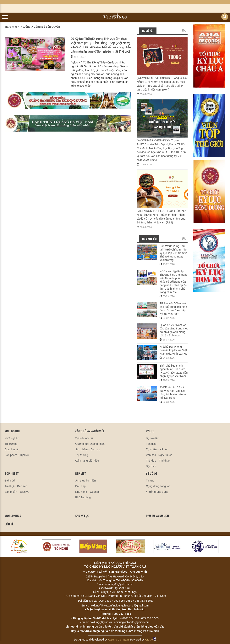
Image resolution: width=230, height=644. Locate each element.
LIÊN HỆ (9, 525)
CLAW (151, 640)
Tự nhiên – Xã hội (157, 449)
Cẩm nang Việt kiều (87, 461)
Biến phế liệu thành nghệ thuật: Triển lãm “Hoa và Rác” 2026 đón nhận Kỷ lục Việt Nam (174, 371)
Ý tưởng (25, 27)
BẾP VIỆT (81, 474)
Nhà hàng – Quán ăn (88, 492)
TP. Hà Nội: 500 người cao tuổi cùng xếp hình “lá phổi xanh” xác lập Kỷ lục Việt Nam (173, 309)
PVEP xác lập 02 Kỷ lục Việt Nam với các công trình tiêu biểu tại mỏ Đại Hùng (173, 393)
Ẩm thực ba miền (85, 481)
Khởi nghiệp (12, 438)
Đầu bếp (80, 486)
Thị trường (11, 444)
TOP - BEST (12, 474)
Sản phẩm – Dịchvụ (17, 455)
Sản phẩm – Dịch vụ (88, 449)
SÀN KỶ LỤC (82, 516)
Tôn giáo (151, 444)
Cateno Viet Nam (118, 640)
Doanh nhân (12, 449)
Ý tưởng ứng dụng (157, 492)
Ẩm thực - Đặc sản (16, 486)
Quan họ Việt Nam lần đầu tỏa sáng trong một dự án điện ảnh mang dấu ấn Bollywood (174, 330)
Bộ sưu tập (153, 438)
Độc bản (151, 466)
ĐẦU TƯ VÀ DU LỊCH (157, 516)
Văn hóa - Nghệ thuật (159, 455)
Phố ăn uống (83, 497)
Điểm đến (10, 481)
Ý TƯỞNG (151, 474)
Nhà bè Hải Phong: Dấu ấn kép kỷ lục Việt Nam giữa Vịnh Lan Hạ (173, 350)
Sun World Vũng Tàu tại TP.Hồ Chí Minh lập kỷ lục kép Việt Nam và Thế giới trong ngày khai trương (173, 253)
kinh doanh (12, 431)
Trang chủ (11, 27)
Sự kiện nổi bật (84, 438)
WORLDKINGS (13, 516)
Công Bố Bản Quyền (47, 27)
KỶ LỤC (150, 431)
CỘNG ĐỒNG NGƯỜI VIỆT (90, 431)
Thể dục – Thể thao (158, 461)
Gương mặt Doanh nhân (90, 444)
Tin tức (150, 481)
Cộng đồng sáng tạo (158, 486)
